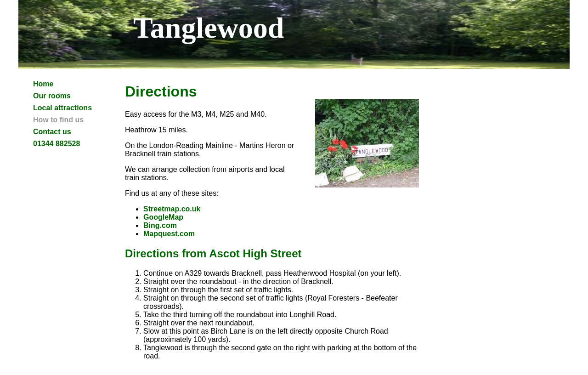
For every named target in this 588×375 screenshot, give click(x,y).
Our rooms (52, 96)
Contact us (52, 132)
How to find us (58, 120)
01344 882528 (57, 144)
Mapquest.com (169, 234)
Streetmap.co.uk (172, 209)
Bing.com (160, 225)
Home (43, 84)
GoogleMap (163, 217)
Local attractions (62, 108)
